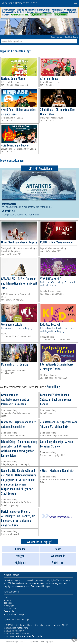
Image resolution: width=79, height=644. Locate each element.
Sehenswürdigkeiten (55, 584)
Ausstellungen (32, 580)
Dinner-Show (28, 584)
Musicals (6, 584)
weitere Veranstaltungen (57, 517)
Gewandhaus (27, 587)
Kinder (71, 581)
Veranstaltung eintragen (15, 614)
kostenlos (8, 603)
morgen (60, 37)
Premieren (36, 586)
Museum (37, 583)
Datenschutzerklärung (19, 15)
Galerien (20, 586)
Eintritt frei (45, 584)
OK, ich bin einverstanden (41, 15)
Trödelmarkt (14, 583)
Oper (40, 581)
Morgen (16, 581)
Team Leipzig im (46, 642)
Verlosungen (62, 580)
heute (53, 37)
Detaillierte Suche (71, 37)
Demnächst (9, 580)
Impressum (34, 642)
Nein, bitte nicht (61, 15)
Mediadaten (11, 642)
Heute (22, 584)
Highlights (51, 580)
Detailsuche (9, 611)
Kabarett (44, 581)
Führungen (46, 586)
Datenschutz (22, 642)
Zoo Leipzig (13, 587)
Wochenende (22, 581)
